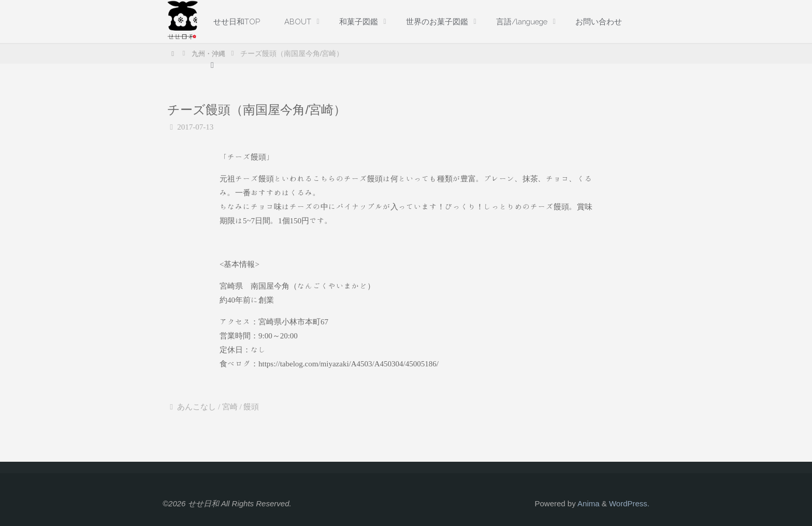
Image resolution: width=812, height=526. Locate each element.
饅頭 (251, 407)
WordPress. (629, 503)
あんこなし (197, 407)
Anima (588, 503)
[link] (213, 65)
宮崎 (230, 407)
